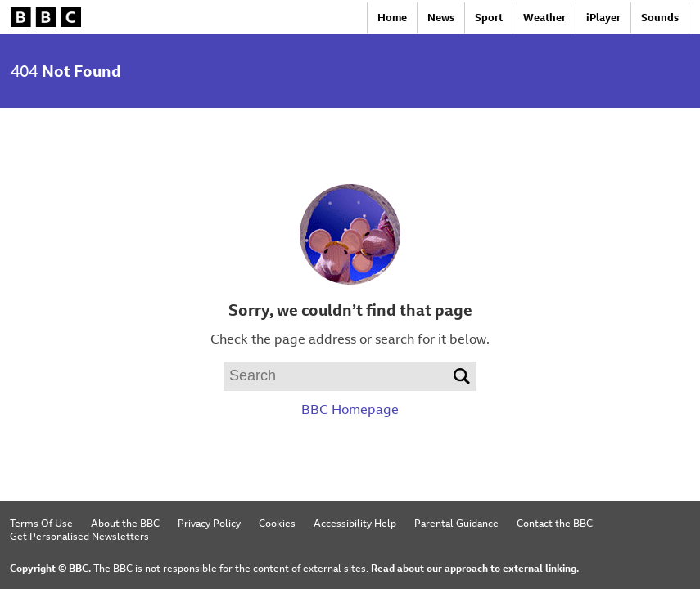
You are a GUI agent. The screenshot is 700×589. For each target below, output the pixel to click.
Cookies (277, 523)
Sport (489, 18)
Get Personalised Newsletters (79, 536)
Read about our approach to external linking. (475, 568)
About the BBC (125, 523)
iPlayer (603, 18)
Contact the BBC (555, 523)
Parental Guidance (456, 523)
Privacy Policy (209, 523)
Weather (544, 18)
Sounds (660, 18)
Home (392, 18)
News (441, 18)
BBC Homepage (350, 409)
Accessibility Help (355, 523)
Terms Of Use (41, 523)
